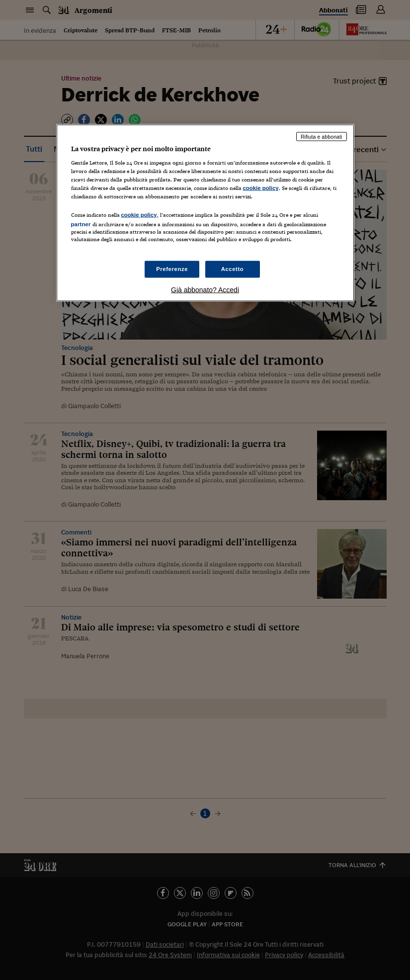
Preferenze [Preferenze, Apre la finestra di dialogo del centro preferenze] (172, 268)
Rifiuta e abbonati (322, 136)
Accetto (233, 268)
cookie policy (261, 188)
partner (81, 224)
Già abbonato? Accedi (205, 289)
